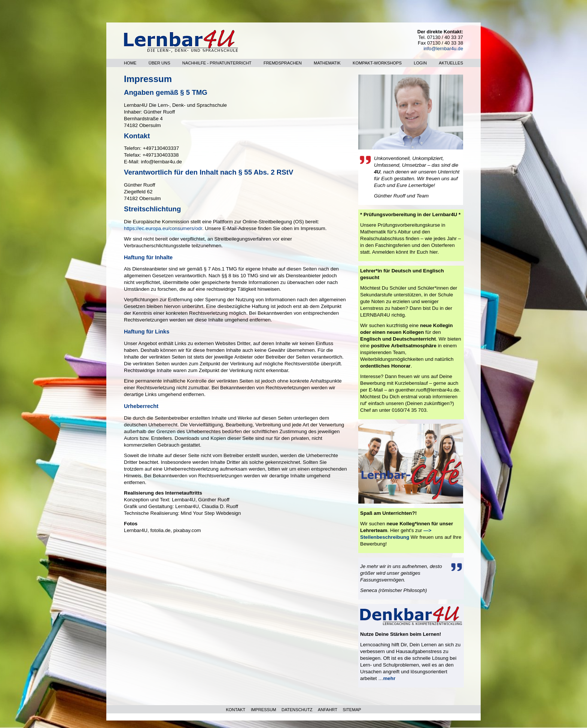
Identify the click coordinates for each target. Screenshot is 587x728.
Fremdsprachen (283, 63)
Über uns (159, 63)
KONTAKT (235, 710)
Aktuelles (451, 63)
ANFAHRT (328, 710)
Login (420, 63)
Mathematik (327, 63)
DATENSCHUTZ (297, 710)
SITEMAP (352, 710)
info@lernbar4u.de (443, 49)
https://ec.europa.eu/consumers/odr (163, 228)
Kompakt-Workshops (377, 63)
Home (130, 63)
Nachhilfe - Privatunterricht (217, 63)
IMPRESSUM (264, 710)
